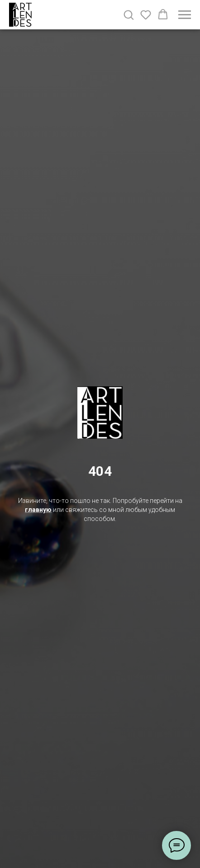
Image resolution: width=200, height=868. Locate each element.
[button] (129, 14)
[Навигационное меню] (185, 15)
